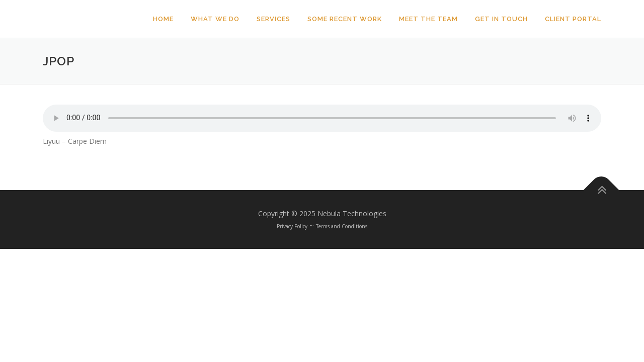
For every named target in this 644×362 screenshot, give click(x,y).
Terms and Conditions (342, 226)
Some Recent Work (345, 19)
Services (273, 19)
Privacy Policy (292, 226)
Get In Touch (501, 19)
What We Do (215, 19)
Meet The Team (428, 19)
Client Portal (573, 19)
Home (163, 19)
